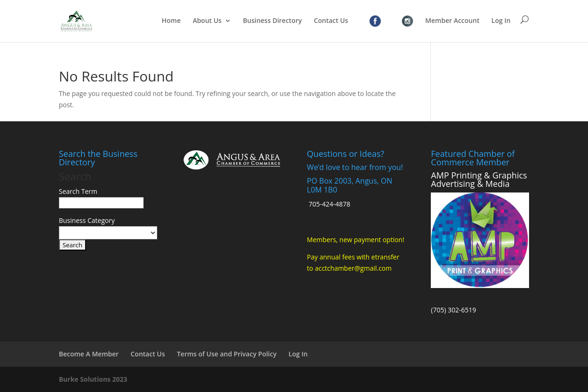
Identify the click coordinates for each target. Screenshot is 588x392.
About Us (207, 21)
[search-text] (101, 203)
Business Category (87, 220)
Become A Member (89, 354)
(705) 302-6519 (453, 310)
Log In (501, 21)
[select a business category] (108, 233)
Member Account (452, 21)
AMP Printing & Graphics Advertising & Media (479, 179)
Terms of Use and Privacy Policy (227, 354)
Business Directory (272, 21)
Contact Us (331, 21)
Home (171, 21)
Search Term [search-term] (78, 191)
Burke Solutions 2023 (93, 379)
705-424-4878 (330, 204)
